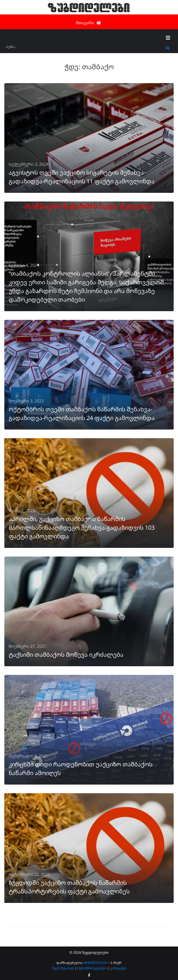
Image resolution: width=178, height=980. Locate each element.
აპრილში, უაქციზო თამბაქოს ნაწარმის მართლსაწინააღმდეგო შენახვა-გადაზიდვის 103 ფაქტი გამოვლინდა (82, 528)
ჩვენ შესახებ (63, 968)
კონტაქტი (118, 968)
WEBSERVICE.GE (95, 963)
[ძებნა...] (84, 49)
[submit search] (168, 48)
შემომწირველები (92, 968)
